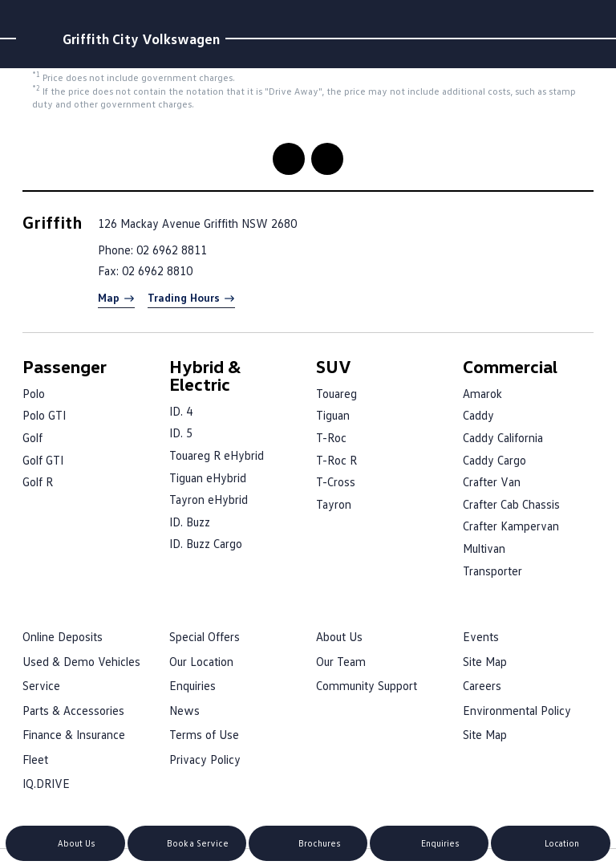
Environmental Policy (517, 710)
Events (481, 636)
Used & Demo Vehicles (81, 661)
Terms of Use (204, 734)
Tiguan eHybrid (208, 477)
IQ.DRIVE (46, 783)
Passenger (65, 366)
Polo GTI (44, 415)
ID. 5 (181, 433)
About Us (339, 636)
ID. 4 (181, 411)
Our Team (341, 661)
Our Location (201, 661)
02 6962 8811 (172, 250)
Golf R (38, 481)
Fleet (35, 759)
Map (109, 297)
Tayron (334, 504)
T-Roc (331, 437)
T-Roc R (336, 460)
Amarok (482, 393)
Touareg (336, 393)
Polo (34, 393)
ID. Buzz (190, 522)
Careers (482, 685)
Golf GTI (43, 460)
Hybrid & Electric (205, 375)
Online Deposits (63, 636)
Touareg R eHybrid (217, 455)
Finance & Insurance (74, 734)
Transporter (492, 571)
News (184, 710)
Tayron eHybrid (209, 499)
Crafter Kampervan (511, 526)
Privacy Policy (205, 759)
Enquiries (192, 685)
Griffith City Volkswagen (141, 39)
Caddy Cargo (494, 460)
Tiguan (333, 415)
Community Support (367, 685)
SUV (334, 366)
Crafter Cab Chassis (511, 504)
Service (41, 685)
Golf (32, 437)
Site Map (485, 661)
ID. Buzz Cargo (206, 543)
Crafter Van (492, 481)
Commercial (510, 366)
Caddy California (503, 437)
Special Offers (205, 636)
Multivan (484, 548)
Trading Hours (184, 297)
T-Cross (336, 481)
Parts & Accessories (73, 710)
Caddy (478, 415)
